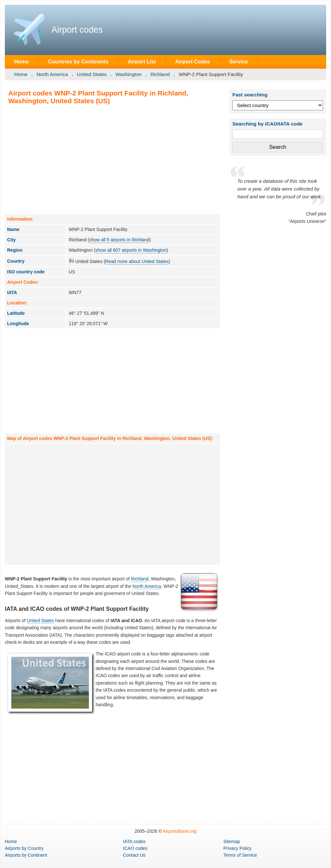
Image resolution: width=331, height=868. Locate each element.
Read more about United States (137, 261)
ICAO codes (135, 848)
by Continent (26, 855)
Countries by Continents (78, 61)
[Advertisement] (112, 159)
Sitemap (232, 841)
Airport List (142, 61)
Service (238, 61)
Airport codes (77, 30)
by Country (24, 848)
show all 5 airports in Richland (119, 240)
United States (92, 74)
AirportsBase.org (180, 831)
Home (21, 61)
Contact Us (134, 855)
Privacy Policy (237, 848)
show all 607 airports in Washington (131, 250)
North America (52, 74)
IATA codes (134, 841)
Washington (128, 74)
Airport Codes (192, 61)
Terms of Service (240, 855)
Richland (160, 74)
